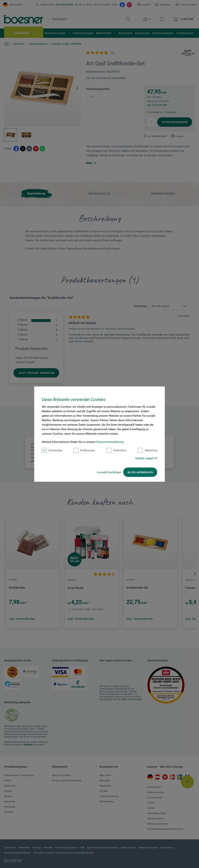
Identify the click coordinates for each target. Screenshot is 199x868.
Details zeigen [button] (146, 458)
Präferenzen (84, 450)
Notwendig (52, 450)
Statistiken (116, 450)
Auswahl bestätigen (109, 472)
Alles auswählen (140, 472)
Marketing (148, 450)
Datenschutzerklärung (110, 442)
